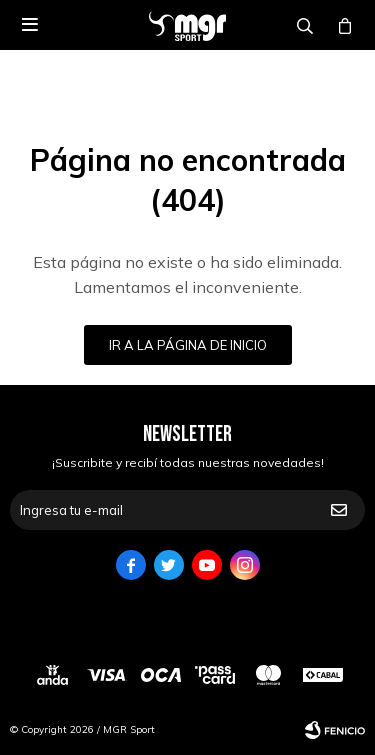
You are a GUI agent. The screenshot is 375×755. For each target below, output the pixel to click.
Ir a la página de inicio (188, 345)
